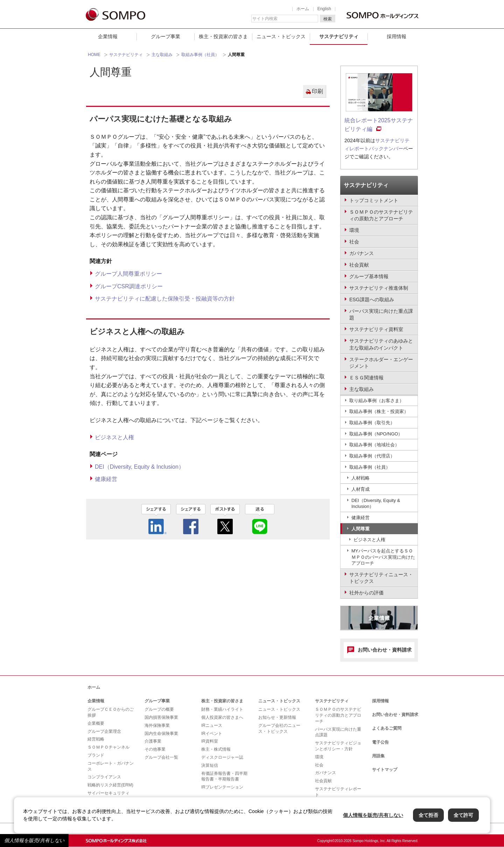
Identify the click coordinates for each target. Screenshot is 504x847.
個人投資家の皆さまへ (222, 717)
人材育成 (360, 489)
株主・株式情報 (216, 749)
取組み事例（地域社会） (374, 445)
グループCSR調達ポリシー (129, 286)
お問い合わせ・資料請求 (385, 650)
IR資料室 (210, 741)
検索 (328, 19)
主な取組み (162, 55)
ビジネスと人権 (114, 437)
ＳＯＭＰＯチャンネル (108, 747)
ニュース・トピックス (281, 36)
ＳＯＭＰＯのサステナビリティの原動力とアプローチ (338, 715)
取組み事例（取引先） (372, 423)
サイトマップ (385, 770)
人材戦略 (360, 478)
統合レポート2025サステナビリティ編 (379, 125)
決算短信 (210, 765)
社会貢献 (323, 781)
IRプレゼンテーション (222, 787)
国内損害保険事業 (161, 717)
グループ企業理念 (104, 731)
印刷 (317, 91)
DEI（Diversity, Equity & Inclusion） (139, 467)
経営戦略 (96, 739)
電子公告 (380, 742)
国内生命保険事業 (161, 734)
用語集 (378, 756)
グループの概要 (159, 709)
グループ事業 (166, 36)
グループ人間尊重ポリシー (128, 274)
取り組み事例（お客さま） (377, 401)
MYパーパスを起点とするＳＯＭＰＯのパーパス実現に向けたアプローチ (383, 557)
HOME (94, 55)
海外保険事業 (157, 725)
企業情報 (108, 36)
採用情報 (397, 36)
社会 (319, 765)
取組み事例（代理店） (372, 456)
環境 (319, 757)
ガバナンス (325, 773)
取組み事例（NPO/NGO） (376, 434)
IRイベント (212, 734)
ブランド (96, 755)
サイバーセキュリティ (108, 793)
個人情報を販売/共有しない (34, 840)
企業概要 (96, 723)
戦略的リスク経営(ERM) (110, 785)
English (324, 9)
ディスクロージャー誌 (222, 757)
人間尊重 (360, 529)
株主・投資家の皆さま (223, 36)
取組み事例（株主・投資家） (379, 411)
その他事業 (155, 749)
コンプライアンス (104, 777)
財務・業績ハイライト (222, 709)
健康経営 (106, 479)
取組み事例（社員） (200, 55)
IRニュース (212, 725)
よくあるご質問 (387, 728)
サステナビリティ (339, 36)
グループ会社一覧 (161, 757)
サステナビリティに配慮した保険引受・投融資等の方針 (165, 299)
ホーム (303, 9)
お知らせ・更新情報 (277, 717)
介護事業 (153, 741)
